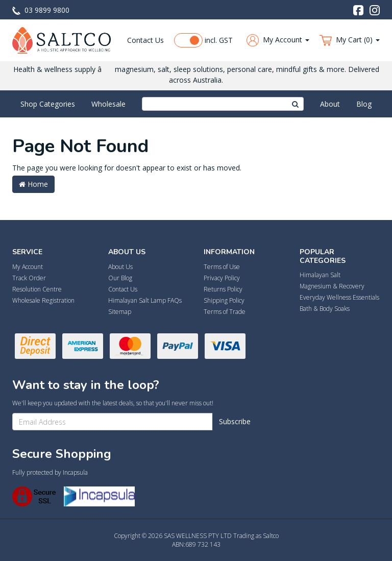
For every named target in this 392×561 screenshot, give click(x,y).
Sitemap (120, 312)
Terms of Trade (225, 312)
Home (33, 184)
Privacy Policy (222, 278)
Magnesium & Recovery (332, 286)
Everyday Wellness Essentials (339, 297)
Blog (364, 104)
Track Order (29, 278)
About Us (120, 267)
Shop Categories (48, 104)
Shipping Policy (224, 300)
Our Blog (120, 278)
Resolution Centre (37, 289)
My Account (28, 267)
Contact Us (145, 40)
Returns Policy (223, 289)
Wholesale (108, 104)
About (330, 104)
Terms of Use (222, 267)
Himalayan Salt (320, 275)
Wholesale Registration (43, 300)
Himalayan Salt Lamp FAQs (145, 300)
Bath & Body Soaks (325, 309)
